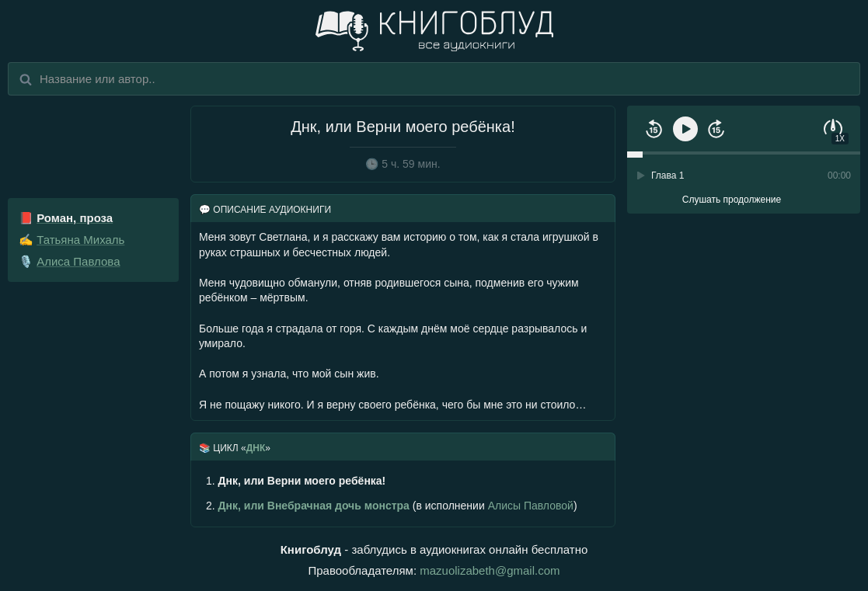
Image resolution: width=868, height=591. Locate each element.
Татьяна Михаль (80, 240)
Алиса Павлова (78, 261)
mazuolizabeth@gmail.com (490, 570)
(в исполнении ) (392, 506)
